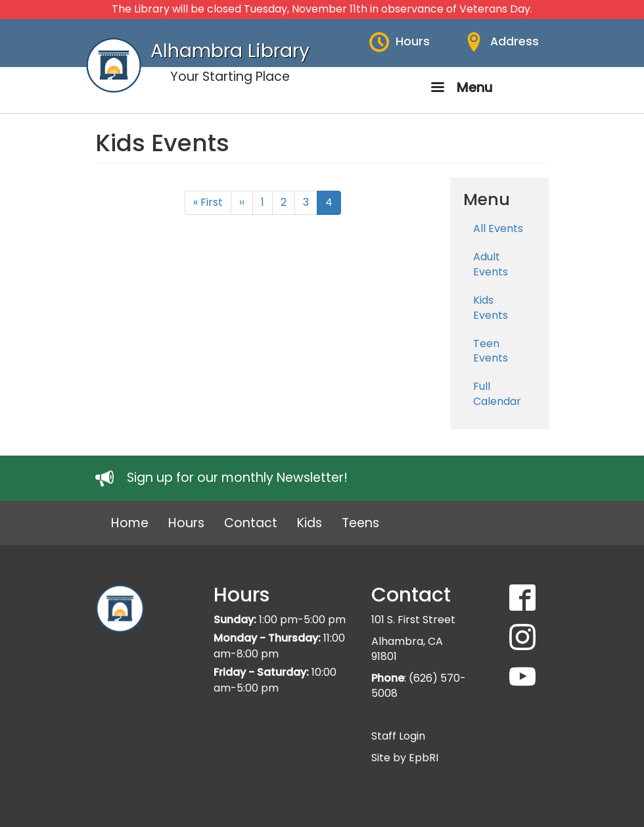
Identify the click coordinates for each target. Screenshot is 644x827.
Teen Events (491, 351)
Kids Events (491, 308)
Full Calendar (497, 394)
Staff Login (398, 736)
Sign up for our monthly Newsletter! (237, 478)
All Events (498, 228)
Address (515, 41)
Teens (360, 523)
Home (130, 523)
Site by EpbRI (405, 758)
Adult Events (491, 264)
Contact (251, 523)
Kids (310, 523)
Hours (413, 41)
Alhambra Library (230, 51)
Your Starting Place (230, 77)
